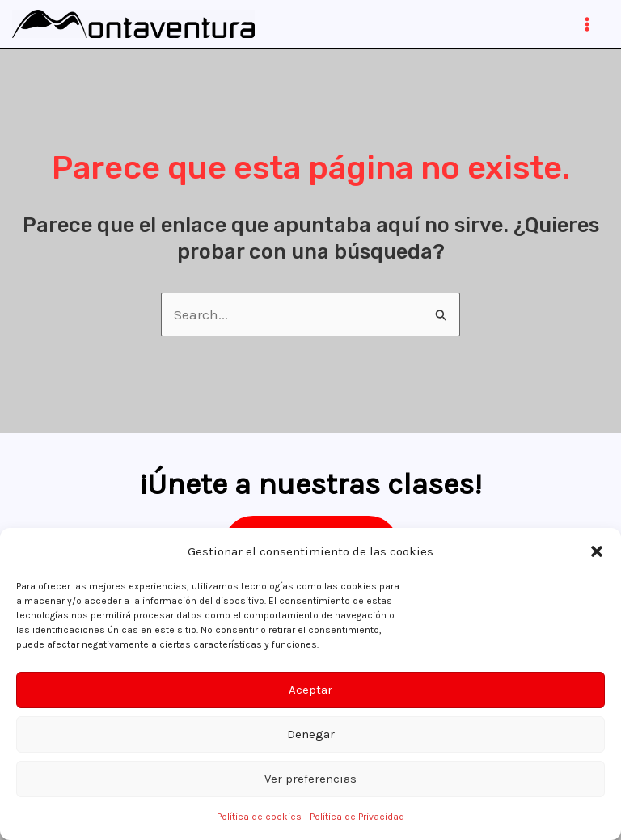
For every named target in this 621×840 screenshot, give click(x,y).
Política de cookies (259, 817)
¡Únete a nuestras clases (306, 484)
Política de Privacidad (357, 817)
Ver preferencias (310, 779)
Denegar (311, 734)
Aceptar (310, 690)
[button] (597, 551)
